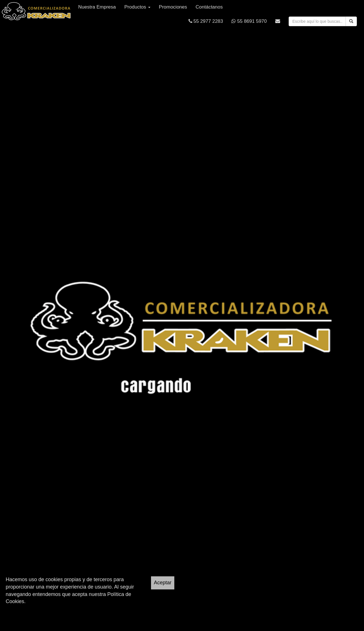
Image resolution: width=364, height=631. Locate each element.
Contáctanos (209, 7)
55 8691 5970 (249, 21)
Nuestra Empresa (97, 7)
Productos (137, 7)
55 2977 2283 (206, 21)
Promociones (173, 7)
